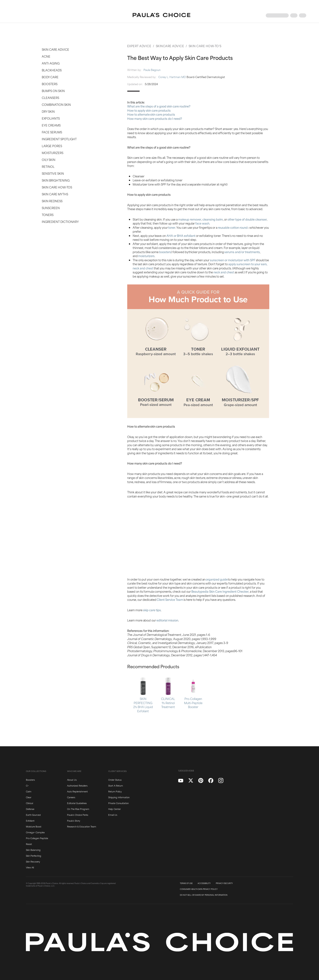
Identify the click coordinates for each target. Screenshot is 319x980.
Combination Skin (56, 104)
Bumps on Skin (53, 91)
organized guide (217, 579)
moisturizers (146, 256)
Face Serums (52, 132)
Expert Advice (139, 46)
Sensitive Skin (53, 173)
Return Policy (115, 791)
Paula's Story (74, 821)
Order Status (115, 780)
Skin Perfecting (34, 856)
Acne (46, 56)
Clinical (29, 803)
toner (172, 227)
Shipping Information (119, 797)
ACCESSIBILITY (204, 883)
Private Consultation (118, 803)
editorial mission (167, 620)
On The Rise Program (78, 809)
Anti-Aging (51, 63)
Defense (30, 809)
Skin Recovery (33, 861)
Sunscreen (51, 208)
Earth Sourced (33, 815)
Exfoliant (30, 821)
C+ (27, 786)
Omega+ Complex (35, 832)
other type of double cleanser (247, 219)
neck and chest (224, 272)
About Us (72, 780)
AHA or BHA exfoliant (181, 236)
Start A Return (116, 786)
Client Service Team (170, 599)
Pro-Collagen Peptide (37, 838)
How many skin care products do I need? (155, 118)
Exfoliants (51, 118)
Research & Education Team (82, 826)
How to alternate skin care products (151, 114)
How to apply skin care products (149, 110)
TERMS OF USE (186, 883)
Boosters (50, 84)
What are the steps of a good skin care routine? (159, 106)
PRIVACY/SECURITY (224, 883)
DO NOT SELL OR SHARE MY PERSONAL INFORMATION (204, 895)
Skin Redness (52, 201)
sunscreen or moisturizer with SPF (233, 260)
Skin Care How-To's (205, 46)
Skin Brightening (56, 180)
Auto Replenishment (77, 791)
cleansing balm (213, 219)
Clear (29, 797)
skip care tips (152, 610)
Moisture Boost (34, 826)
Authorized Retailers (77, 786)
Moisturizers (53, 153)
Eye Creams (51, 125)
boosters (165, 252)
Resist (29, 844)
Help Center (114, 809)
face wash (202, 223)
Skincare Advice (170, 46)
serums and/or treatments (242, 252)
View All (30, 867)
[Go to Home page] (161, 15)
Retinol (48, 166)
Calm (29, 791)
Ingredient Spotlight (59, 139)
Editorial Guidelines (77, 803)
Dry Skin (48, 111)
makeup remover (190, 219)
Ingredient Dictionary (60, 222)
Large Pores (52, 146)
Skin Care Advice (55, 49)
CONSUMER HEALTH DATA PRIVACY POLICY (199, 889)
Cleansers (50, 98)
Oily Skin (49, 160)
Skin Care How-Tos (57, 187)
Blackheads (52, 70)
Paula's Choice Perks (78, 815)
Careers (71, 797)
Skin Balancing (33, 850)
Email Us (113, 815)
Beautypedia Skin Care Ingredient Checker (220, 591)
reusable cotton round (233, 227)
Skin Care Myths (55, 194)
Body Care (50, 77)
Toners (48, 215)
